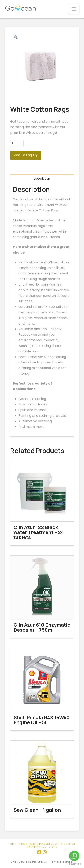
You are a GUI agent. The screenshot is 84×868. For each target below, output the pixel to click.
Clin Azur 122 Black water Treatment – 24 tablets (39, 532)
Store (53, 847)
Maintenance (36, 847)
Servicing (68, 844)
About (23, 844)
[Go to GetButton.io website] (74, 864)
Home (12, 844)
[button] (74, 9)
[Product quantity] (17, 143)
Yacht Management (44, 844)
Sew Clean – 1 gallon (37, 810)
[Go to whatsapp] (74, 856)
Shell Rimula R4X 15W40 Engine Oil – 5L (42, 720)
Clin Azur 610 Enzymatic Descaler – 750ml (42, 627)
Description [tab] (42, 179)
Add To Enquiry (26, 155)
